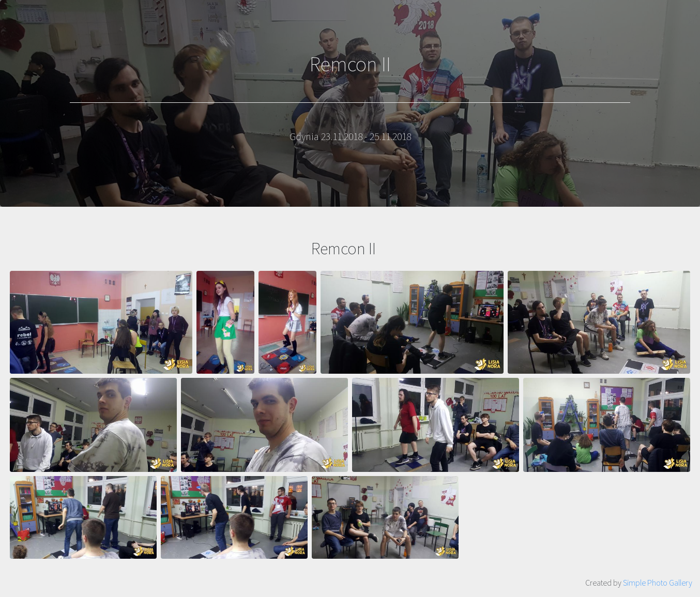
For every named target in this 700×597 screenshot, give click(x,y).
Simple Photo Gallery (658, 583)
